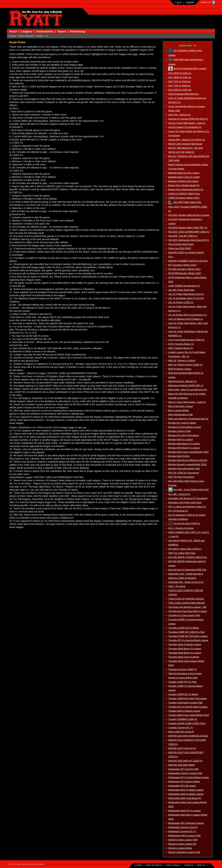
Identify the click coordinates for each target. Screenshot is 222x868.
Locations (138, 865)
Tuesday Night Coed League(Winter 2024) (189, 715)
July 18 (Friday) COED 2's (181, 302)
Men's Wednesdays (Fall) (180, 415)
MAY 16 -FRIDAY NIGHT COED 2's (185, 365)
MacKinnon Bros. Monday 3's (182, 381)
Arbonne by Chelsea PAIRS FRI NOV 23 (188, 119)
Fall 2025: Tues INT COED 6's (183, 236)
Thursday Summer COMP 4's (182, 669)
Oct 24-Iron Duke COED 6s (187, 524)
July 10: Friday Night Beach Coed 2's (186, 294)
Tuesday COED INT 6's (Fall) (182, 682)
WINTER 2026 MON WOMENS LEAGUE (188, 736)
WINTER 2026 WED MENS (182, 765)
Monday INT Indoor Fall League (184, 435)
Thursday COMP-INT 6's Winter (184, 628)
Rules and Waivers (154, 865)
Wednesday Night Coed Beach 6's (185, 798)
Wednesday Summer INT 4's (182, 831)
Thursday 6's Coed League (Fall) (184, 615)
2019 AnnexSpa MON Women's (184, 94)
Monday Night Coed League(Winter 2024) (188, 452)
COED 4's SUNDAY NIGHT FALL (184, 194)
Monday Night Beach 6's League (184, 448)
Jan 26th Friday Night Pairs (181, 290)
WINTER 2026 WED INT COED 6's (185, 761)
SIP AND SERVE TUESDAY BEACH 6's (188, 557)
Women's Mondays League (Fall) (184, 852)
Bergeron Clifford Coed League (183, 181)
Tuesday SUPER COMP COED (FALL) (187, 723)
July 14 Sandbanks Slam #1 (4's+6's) (186, 298)
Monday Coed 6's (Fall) (180, 431)
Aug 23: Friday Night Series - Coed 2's (187, 123)
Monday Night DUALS (179, 456)
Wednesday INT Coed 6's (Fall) (183, 769)
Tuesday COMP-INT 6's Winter (183, 694)
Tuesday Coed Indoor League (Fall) (185, 703)
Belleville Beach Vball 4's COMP (184, 177)
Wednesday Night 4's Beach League (186, 790)
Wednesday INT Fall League (182, 786)
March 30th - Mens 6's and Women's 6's (188, 390)
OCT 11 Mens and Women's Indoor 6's (187, 507)
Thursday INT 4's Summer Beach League (188, 640)
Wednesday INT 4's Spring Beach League (189, 777)
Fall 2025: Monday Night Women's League (189, 215)
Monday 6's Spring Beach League (185, 427)
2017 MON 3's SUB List (180, 73)
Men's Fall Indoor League (181, 406)
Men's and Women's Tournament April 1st (188, 419)
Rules (40, 36)
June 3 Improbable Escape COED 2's (186, 340)
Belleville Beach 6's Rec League (184, 173)
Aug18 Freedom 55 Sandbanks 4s (185, 127)
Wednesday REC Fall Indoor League (186, 823)
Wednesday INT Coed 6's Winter (184, 782)
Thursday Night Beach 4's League (185, 649)
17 (47, 36)
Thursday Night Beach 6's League (185, 653)
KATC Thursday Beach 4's (181, 344)
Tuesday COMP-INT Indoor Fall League (187, 699)
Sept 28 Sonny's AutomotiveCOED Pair (187, 570)
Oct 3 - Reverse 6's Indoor (181, 528)
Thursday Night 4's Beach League (185, 645)
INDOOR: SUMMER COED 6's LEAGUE (188, 261)
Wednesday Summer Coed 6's (183, 827)
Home (13, 32)
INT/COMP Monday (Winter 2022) (185, 273)
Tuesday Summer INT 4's (181, 728)
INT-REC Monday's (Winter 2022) (184, 269)
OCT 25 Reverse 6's (178, 511)
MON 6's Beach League (180, 369)
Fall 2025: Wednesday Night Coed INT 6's (189, 240)
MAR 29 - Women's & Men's (182, 361)
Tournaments (45, 32)
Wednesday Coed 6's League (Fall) (185, 773)
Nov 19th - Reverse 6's (179, 494)
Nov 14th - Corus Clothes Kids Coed (191, 490)
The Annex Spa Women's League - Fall (187, 607)
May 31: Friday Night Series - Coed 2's (187, 402)
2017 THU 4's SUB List (179, 82)
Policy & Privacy (173, 865)
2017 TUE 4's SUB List (179, 86)
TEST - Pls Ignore (177, 586)
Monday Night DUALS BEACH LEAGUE (188, 460)
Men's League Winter (179, 410)
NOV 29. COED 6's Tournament (184, 473)
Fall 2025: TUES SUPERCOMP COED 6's (189, 232)
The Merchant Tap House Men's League (188, 611)
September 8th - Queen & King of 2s (186, 582)
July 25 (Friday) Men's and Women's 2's (188, 315)
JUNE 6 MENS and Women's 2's (184, 286)
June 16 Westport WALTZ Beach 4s (185, 319)
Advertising (77, 32)
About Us (201, 865)
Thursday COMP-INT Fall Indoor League (188, 636)
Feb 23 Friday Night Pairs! (181, 244)
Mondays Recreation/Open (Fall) (184, 469)
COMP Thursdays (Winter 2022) (184, 198)
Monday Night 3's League (181, 440)
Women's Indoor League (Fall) (183, 840)
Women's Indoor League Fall (182, 844)
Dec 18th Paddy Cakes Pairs (187, 202)
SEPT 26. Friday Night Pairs (182, 553)
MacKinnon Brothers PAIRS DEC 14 (186, 386)
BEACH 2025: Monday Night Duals (185, 144)
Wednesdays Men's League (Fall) (184, 836)
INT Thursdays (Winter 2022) (182, 265)
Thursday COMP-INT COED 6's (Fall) (186, 632)
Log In (178, 2)
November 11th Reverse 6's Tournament (188, 498)
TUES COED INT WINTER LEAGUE (186, 599)
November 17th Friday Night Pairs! (185, 503)
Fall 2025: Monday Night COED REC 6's (188, 228)
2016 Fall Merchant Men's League (190, 69)
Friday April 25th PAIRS (180, 248)
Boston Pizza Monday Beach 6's (184, 185)
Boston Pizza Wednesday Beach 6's (186, 190)
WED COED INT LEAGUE (181, 732)
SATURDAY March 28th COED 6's (185, 549)
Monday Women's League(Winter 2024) (187, 464)
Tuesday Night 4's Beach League (184, 711)
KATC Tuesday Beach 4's (181, 348)
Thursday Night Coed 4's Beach (184, 657)
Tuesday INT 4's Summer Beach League (188, 707)
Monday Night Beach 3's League (184, 444)
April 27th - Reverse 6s (179, 115)
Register (190, 2)
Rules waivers (26, 36)
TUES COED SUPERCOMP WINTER (187, 603)
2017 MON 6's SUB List (180, 77)
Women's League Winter (180, 848)
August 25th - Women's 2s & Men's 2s (187, 140)
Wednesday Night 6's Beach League (186, 794)
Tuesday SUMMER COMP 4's (183, 719)
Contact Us (189, 865)
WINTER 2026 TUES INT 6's (182, 748)
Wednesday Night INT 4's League (184, 811)
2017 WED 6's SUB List (180, 90)
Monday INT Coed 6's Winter (182, 423)
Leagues (27, 32)
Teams (62, 32)
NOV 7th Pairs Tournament (181, 477)
